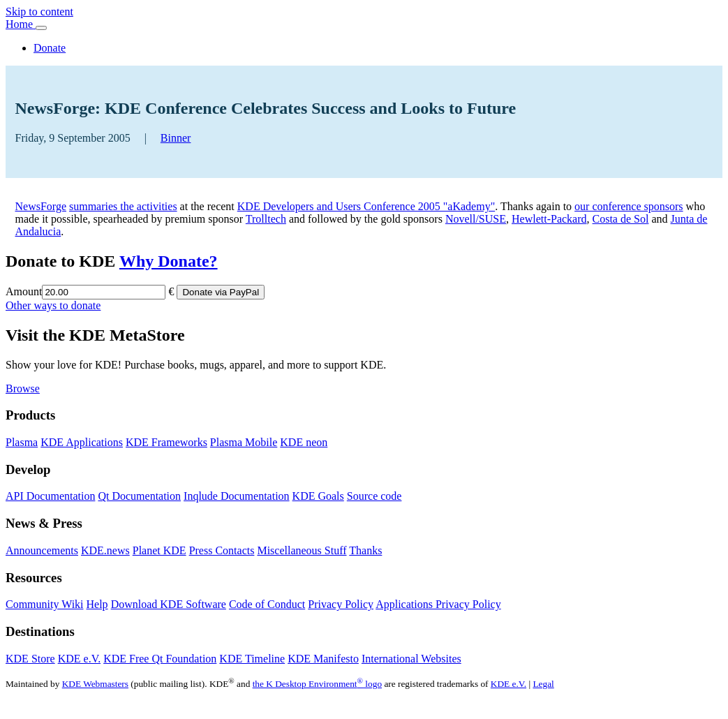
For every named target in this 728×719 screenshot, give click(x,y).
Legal (543, 684)
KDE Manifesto (323, 659)
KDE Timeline (252, 659)
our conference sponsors (629, 206)
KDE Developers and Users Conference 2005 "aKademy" (366, 206)
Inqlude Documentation (237, 496)
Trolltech (266, 219)
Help (97, 604)
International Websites (411, 659)
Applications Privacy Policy (438, 604)
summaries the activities (123, 206)
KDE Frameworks (166, 442)
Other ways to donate (53, 305)
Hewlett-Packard (549, 219)
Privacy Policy (341, 604)
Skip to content (39, 12)
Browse (23, 388)
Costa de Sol (621, 219)
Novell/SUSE (476, 219)
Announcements (42, 550)
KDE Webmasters (95, 684)
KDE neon (304, 442)
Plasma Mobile (244, 442)
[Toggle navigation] (41, 28)
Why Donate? (169, 261)
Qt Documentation (139, 496)
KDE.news (105, 550)
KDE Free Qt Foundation (160, 659)
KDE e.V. (79, 659)
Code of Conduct (267, 604)
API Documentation (50, 496)
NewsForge (41, 206)
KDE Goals (318, 496)
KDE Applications (82, 442)
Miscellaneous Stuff (302, 550)
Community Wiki (45, 604)
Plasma (22, 442)
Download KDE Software (169, 604)
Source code (374, 496)
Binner (176, 138)
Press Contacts (222, 550)
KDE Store (30, 659)
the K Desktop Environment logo (317, 684)
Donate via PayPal (221, 292)
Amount (24, 291)
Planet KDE (159, 550)
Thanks (365, 550)
